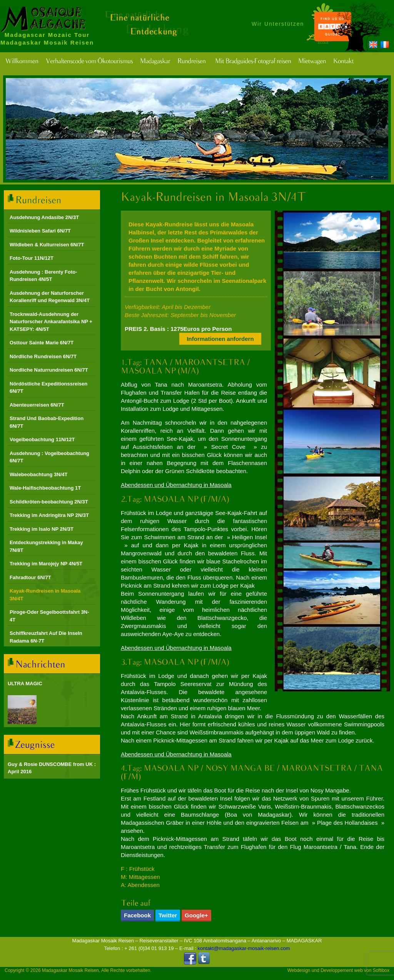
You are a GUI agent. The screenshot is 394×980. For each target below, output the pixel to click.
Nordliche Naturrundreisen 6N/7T (49, 370)
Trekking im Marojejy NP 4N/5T (46, 564)
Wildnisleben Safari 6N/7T (40, 231)
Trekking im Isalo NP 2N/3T (42, 529)
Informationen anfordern (220, 339)
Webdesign (299, 970)
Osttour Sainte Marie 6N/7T (42, 343)
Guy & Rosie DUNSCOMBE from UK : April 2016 (52, 768)
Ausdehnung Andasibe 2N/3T (44, 217)
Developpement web (341, 970)
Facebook (137, 915)
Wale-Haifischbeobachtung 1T (45, 488)
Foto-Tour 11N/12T (32, 258)
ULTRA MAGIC (25, 684)
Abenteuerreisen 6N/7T (37, 405)
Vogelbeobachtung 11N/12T (42, 439)
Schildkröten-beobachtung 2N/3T (49, 502)
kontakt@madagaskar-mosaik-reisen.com (244, 948)
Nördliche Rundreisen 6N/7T (43, 356)
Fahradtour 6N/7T (30, 577)
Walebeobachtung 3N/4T (38, 474)
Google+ (196, 915)
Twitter (168, 915)
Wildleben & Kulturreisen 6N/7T (47, 245)
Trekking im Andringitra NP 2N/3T (49, 515)
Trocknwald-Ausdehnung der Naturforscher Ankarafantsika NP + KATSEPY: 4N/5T (51, 322)
